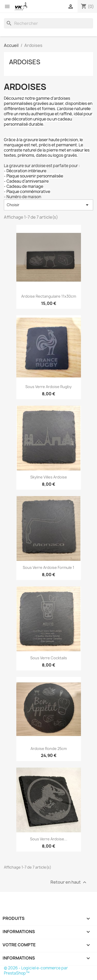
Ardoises (25, 62)
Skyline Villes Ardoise (49, 477)
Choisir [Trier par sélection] (48, 205)
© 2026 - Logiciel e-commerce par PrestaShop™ (36, 971)
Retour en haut (69, 882)
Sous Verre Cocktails (49, 658)
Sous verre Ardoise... (49, 839)
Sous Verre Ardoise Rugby (48, 387)
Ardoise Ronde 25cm (49, 749)
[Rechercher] (48, 23)
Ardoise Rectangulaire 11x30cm (49, 296)
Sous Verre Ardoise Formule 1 (48, 567)
